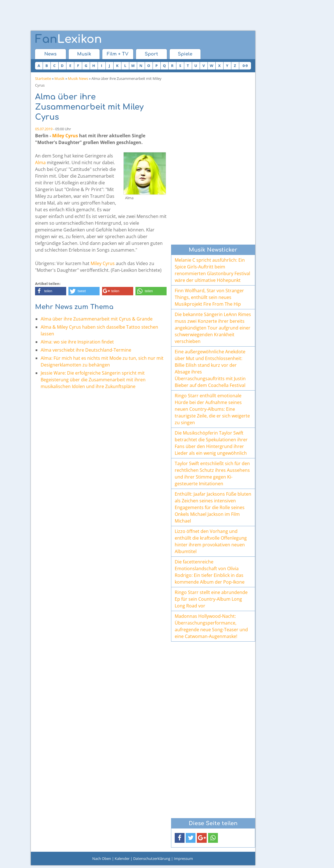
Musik (84, 54)
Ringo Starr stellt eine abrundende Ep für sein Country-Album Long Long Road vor (211, 599)
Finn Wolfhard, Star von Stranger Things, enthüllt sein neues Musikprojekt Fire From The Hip (209, 297)
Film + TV (118, 54)
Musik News (78, 78)
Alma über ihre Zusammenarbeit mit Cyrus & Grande (97, 319)
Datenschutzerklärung (152, 858)
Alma (40, 163)
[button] (51, 291)
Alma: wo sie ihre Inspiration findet (77, 342)
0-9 (245, 66)
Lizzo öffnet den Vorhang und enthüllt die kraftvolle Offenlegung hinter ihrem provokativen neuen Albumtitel (211, 541)
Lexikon (68, 39)
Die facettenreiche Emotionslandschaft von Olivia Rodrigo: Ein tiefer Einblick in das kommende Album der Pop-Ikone (210, 572)
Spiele (185, 54)
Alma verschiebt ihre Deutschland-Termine (86, 350)
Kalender (122, 858)
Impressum (183, 858)
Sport (151, 54)
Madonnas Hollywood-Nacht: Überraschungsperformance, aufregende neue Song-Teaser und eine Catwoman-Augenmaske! (211, 626)
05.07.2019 (44, 129)
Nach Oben (102, 858)
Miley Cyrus (65, 136)
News (50, 54)
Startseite (43, 78)
